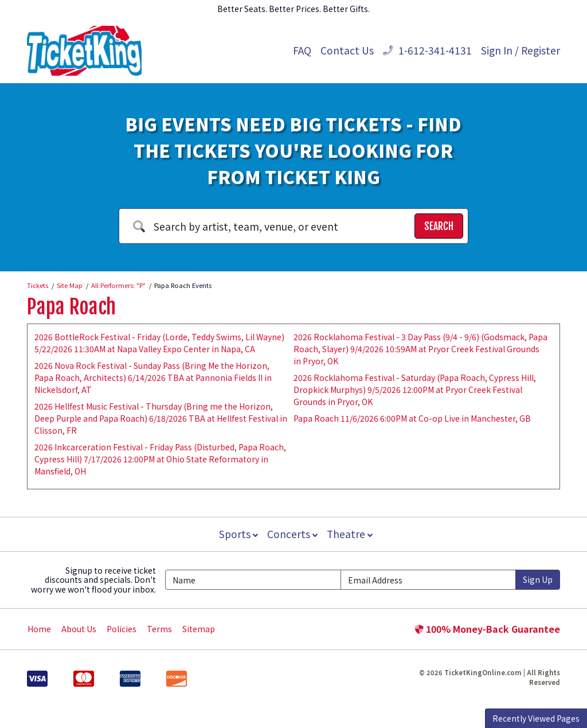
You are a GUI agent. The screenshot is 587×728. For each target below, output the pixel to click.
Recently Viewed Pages (536, 718)
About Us (79, 629)
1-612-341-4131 (427, 50)
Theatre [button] (351, 534)
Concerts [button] (292, 534)
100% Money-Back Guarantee (487, 629)
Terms (159, 629)
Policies (122, 629)
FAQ (302, 50)
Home (39, 629)
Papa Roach (71, 307)
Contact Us (347, 50)
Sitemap (199, 629)
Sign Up (538, 579)
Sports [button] (237, 534)
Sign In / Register (521, 50)
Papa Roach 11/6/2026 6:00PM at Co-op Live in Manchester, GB (412, 418)
